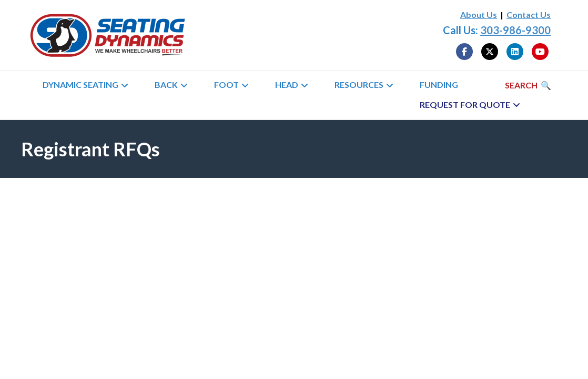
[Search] (528, 85)
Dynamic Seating (80, 84)
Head (287, 84)
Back (166, 84)
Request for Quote (465, 104)
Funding (439, 84)
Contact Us (529, 14)
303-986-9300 (515, 30)
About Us (479, 14)
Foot (226, 84)
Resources (359, 84)
